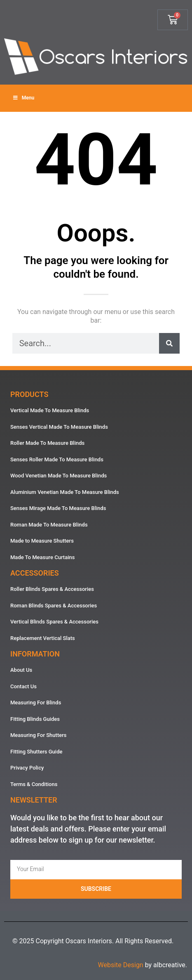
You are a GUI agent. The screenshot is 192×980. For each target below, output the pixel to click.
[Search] (169, 343)
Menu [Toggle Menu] (23, 98)
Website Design (120, 965)
